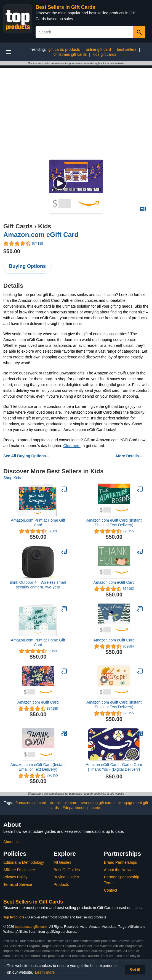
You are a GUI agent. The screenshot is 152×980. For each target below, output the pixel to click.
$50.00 (12, 251)
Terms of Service (18, 884)
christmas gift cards (70, 54)
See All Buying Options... (26, 456)
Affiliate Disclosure (19, 870)
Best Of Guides (67, 870)
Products (61, 884)
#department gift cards (82, 808)
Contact (111, 890)
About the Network (120, 870)
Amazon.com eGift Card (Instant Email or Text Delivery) (114, 523)
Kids (45, 226)
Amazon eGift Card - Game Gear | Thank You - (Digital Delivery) (114, 767)
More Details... (129, 456)
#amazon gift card (31, 803)
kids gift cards (105, 54)
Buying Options (27, 266)
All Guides (62, 862)
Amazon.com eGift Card (41, 235)
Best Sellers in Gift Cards (65, 7)
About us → (13, 842)
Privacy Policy (15, 877)
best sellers (127, 49)
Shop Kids (12, 478)
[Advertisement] (76, 107)
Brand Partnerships (121, 862)
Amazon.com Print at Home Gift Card (38, 523)
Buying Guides (66, 877)
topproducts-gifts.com (31, 927)
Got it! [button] (135, 970)
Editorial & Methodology (24, 862)
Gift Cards (18, 226)
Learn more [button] (45, 972)
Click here (72, 446)
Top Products (14, 917)
